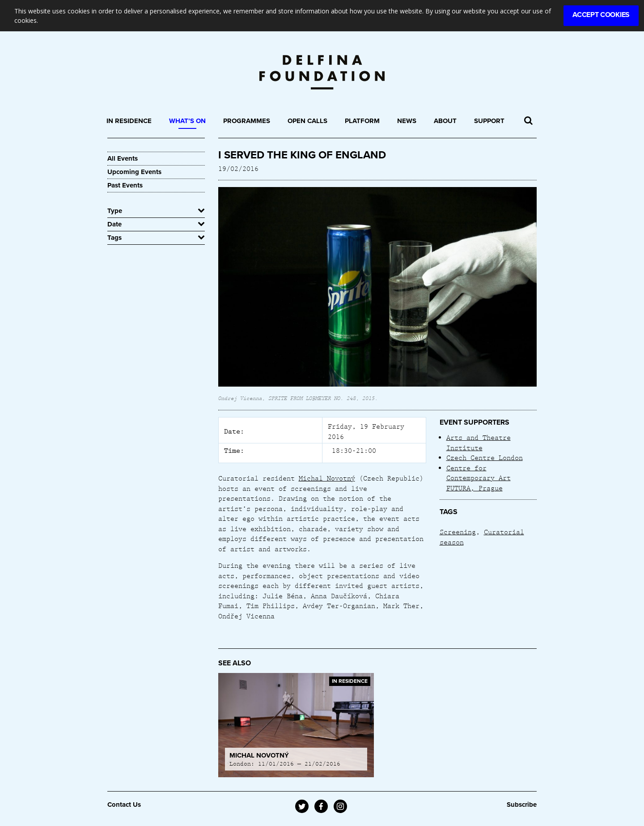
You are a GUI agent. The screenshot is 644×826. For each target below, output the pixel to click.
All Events (123, 158)
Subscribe (522, 805)
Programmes (247, 121)
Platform (362, 121)
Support (489, 121)
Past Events (125, 185)
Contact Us (124, 805)
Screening (458, 532)
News (407, 121)
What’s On (187, 121)
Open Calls (307, 121)
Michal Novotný (327, 478)
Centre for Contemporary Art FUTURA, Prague (479, 478)
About (445, 121)
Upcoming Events (134, 172)
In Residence (129, 121)
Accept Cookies (601, 15)
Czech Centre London (485, 457)
